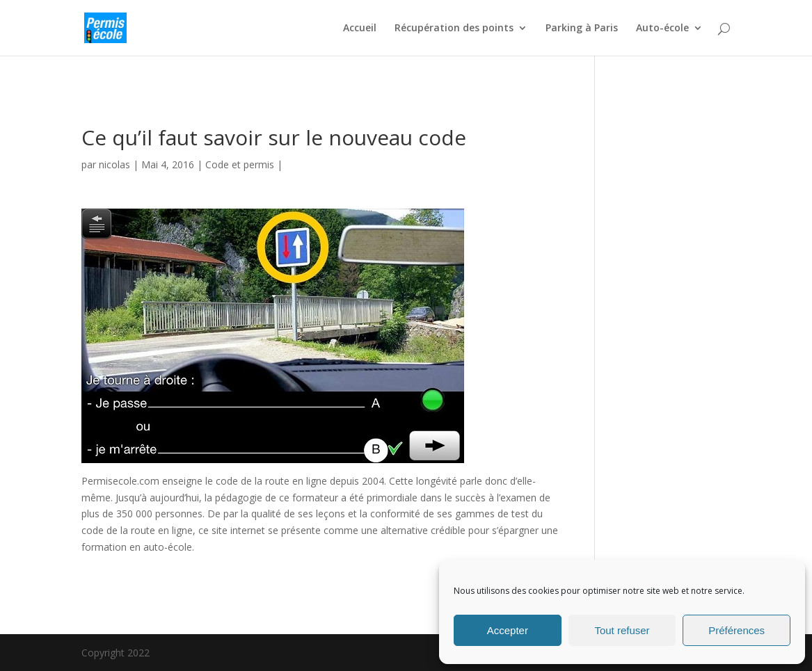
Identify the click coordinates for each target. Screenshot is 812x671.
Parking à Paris (582, 29)
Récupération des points (454, 29)
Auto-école (662, 29)
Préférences (737, 630)
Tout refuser (622, 630)
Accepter (508, 630)
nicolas (114, 164)
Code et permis (240, 164)
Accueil (360, 29)
